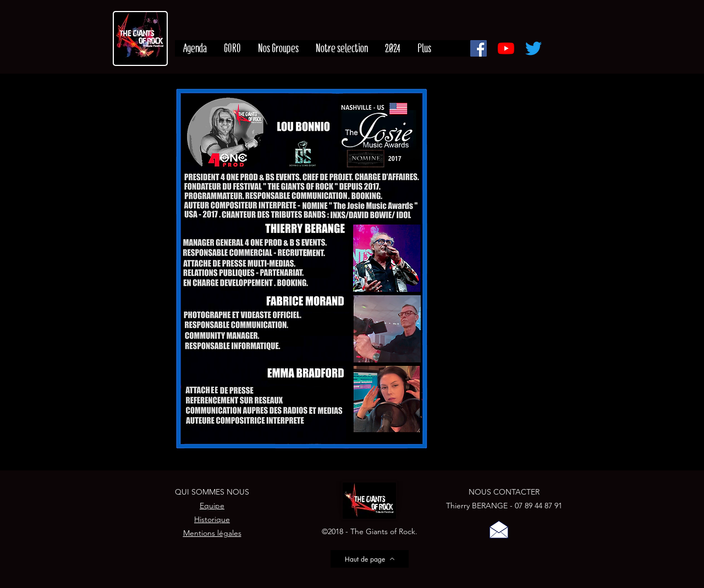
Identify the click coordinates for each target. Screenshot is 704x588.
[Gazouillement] (533, 48)
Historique (212, 519)
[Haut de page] (370, 559)
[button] (499, 529)
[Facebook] (479, 48)
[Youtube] (506, 48)
